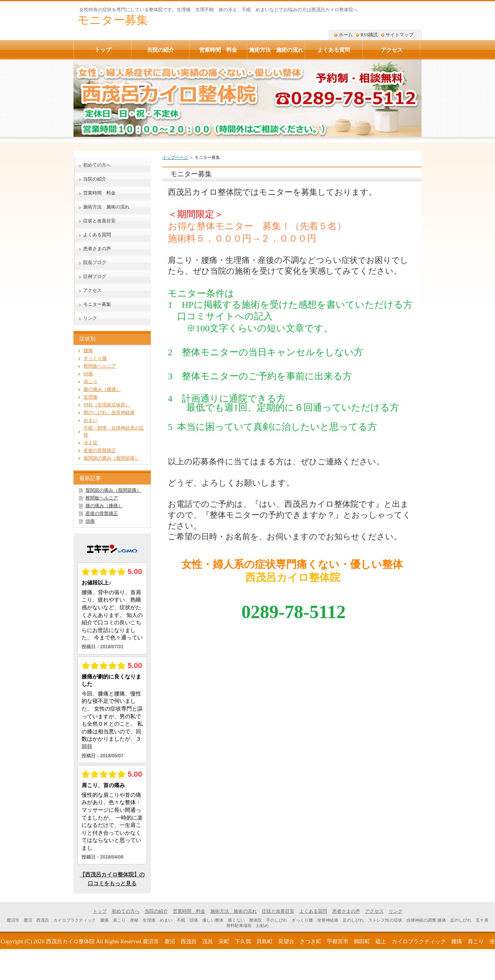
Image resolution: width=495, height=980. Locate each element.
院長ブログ (95, 262)
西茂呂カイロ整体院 (70, 941)
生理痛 (90, 397)
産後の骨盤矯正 (100, 450)
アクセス (92, 290)
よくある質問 (97, 235)
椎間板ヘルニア (100, 366)
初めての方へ (97, 165)
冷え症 (90, 443)
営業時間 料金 (99, 193)
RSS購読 (369, 35)
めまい (90, 420)
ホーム (346, 35)
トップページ (175, 157)
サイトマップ (399, 35)
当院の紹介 (95, 179)
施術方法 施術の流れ (106, 207)
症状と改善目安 (99, 221)
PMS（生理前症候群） (107, 405)
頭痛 (88, 374)
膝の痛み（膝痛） (102, 389)
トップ (103, 50)
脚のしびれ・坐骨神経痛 (109, 412)
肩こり (90, 382)
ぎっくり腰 (95, 358)
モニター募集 (113, 20)
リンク (90, 318)
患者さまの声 (97, 249)
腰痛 (88, 351)
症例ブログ (95, 276)
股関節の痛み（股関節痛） (111, 458)
